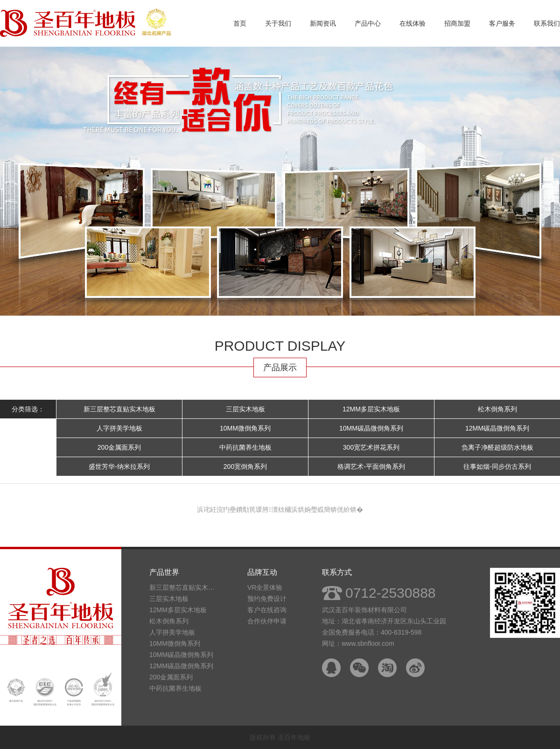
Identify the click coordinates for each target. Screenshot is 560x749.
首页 (240, 23)
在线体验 (413, 23)
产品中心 (368, 23)
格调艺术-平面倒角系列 (371, 466)
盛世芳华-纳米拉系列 (119, 466)
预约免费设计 (267, 599)
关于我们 (278, 23)
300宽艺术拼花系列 (371, 447)
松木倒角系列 (497, 409)
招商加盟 (457, 23)
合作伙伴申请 (267, 621)
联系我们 (547, 23)
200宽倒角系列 (245, 466)
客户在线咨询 (267, 610)
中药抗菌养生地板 (245, 447)
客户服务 (502, 23)
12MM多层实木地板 (371, 409)
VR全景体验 (265, 587)
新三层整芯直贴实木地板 (119, 409)
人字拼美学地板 (119, 428)
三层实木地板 (245, 409)
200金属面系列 (119, 447)
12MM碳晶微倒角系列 (497, 428)
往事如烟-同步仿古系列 (497, 466)
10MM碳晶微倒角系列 (371, 428)
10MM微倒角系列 (245, 428)
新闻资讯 (323, 23)
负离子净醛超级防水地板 (497, 447)
